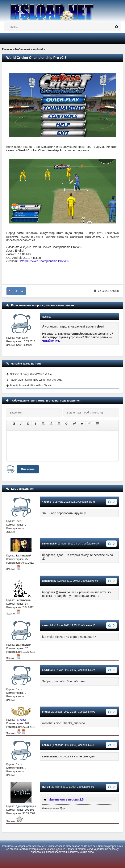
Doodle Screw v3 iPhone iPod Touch (30, 386)
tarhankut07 (49, 581)
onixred (47, 745)
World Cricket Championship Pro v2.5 (44, 261)
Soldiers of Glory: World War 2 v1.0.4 (31, 374)
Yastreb (47, 502)
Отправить (28, 469)
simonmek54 (50, 544)
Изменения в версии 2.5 (66, 799)
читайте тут (51, 341)
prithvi (46, 712)
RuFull (46, 787)
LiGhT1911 (48, 670)
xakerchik (48, 625)
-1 (16, 291)
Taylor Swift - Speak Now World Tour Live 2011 (36, 380)
